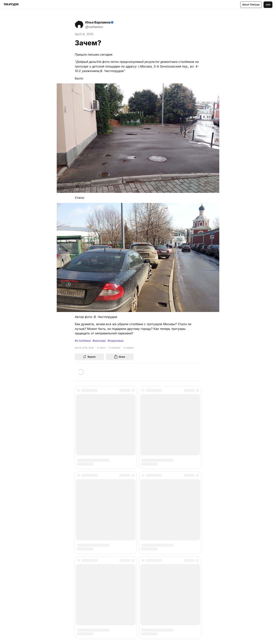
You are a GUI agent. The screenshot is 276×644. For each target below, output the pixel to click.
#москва (99, 341)
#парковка (116, 341)
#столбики (83, 341)
